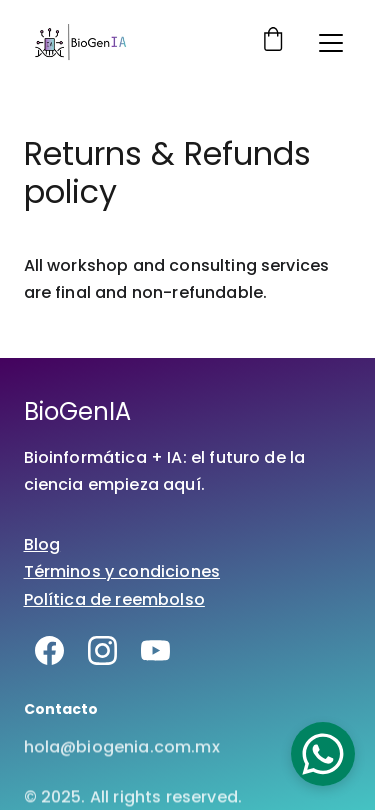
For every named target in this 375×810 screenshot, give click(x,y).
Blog (42, 544)
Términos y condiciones (122, 571)
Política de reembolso (114, 599)
